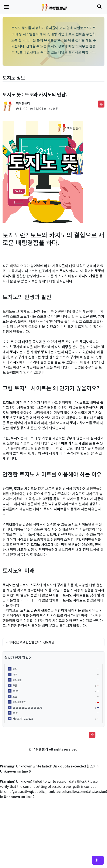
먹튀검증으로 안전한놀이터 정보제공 (31, 642)
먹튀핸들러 (23, 103)
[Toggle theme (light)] (98, 860)
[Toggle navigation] (6, 7)
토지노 (7, 311)
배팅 (13, 266)
